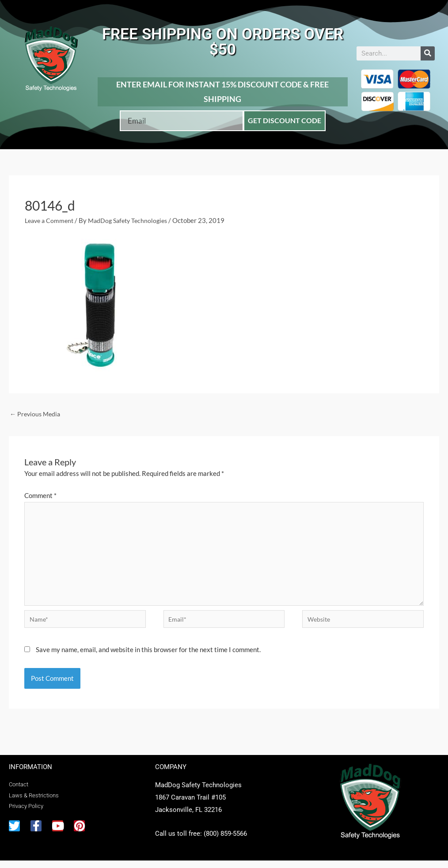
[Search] (428, 53)
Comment (40, 496)
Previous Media (36, 414)
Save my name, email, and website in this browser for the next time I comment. (148, 657)
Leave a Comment (51, 220)
